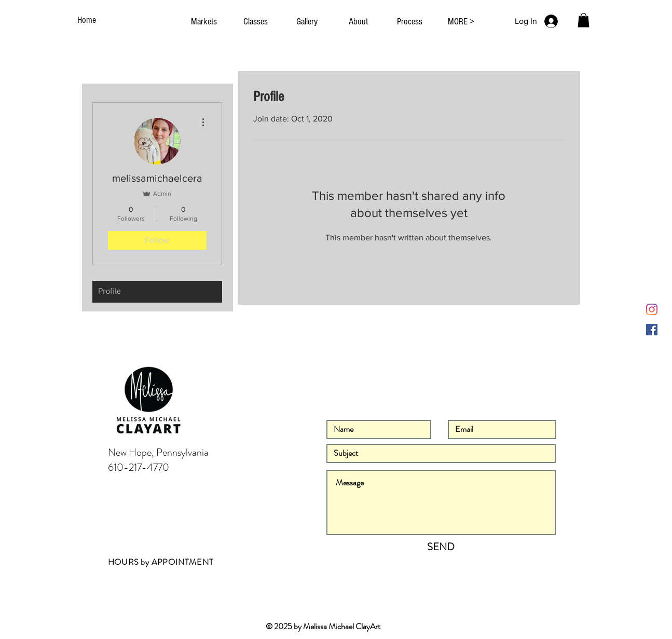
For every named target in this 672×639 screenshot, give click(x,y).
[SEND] (441, 547)
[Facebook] (652, 330)
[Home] (88, 20)
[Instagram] (652, 309)
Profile (109, 292)
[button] (584, 20)
